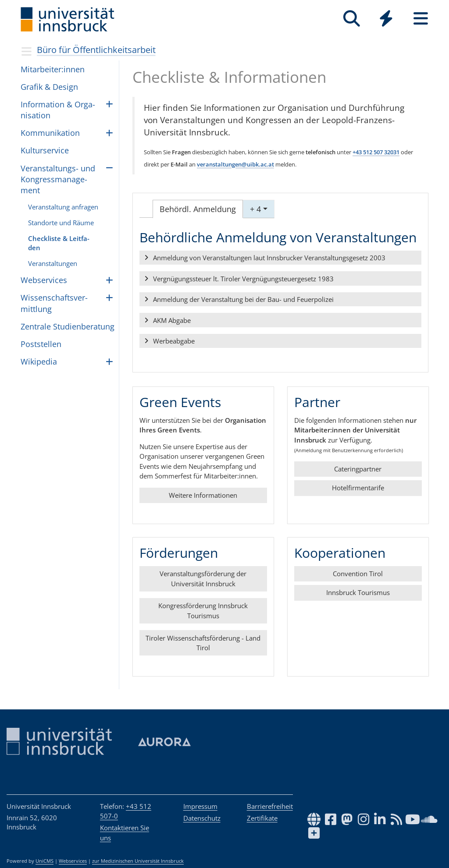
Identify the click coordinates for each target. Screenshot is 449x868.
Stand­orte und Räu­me (61, 223)
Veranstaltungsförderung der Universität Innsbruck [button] (203, 579)
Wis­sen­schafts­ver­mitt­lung (54, 303)
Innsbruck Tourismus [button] (358, 592)
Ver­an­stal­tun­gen (53, 263)
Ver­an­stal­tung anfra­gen (63, 207)
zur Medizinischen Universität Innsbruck (138, 861)
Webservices (73, 861)
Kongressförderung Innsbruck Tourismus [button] (203, 611)
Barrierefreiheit (270, 806)
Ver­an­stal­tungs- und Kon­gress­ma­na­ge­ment (58, 179)
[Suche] (351, 19)
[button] (280, 258)
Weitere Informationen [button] (203, 495)
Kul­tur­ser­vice (45, 150)
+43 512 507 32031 (376, 152)
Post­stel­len (41, 344)
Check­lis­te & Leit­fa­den (59, 243)
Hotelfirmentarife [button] (358, 488)
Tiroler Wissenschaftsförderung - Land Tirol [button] (203, 643)
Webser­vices (44, 280)
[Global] (386, 19)
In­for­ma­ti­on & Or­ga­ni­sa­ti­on (58, 110)
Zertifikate (262, 818)
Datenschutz (202, 818)
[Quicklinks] (386, 19)
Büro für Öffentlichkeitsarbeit (96, 50)
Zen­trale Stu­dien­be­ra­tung (68, 326)
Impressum (200, 806)
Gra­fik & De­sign (49, 87)
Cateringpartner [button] (358, 469)
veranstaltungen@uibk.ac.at (235, 164)
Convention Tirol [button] (358, 574)
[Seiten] (421, 19)
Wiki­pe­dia (39, 361)
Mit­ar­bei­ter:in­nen (53, 69)
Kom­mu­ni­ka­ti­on (50, 133)
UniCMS (45, 861)
